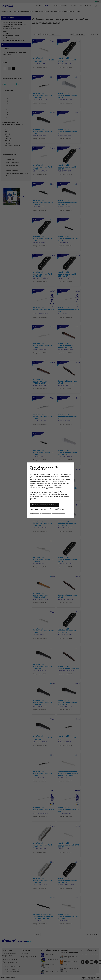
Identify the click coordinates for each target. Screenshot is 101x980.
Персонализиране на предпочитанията (47, 513)
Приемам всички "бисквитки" (44, 505)
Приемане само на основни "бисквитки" (47, 509)
